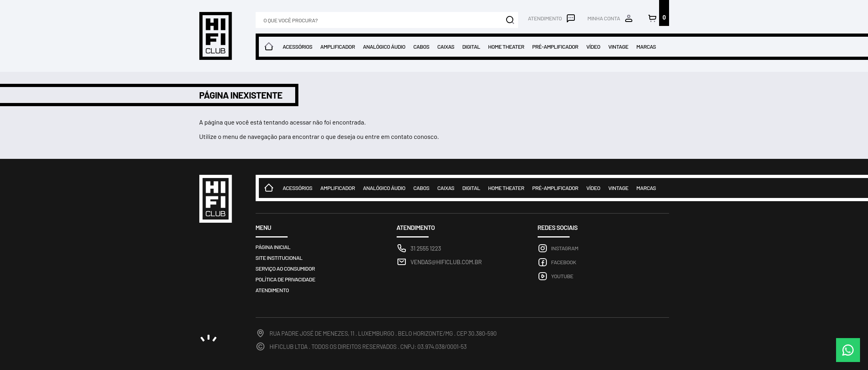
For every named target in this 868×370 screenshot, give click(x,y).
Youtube (562, 276)
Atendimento (545, 18)
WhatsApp (848, 350)
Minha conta (604, 18)
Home (269, 47)
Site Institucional (279, 258)
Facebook (564, 262)
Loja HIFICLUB (216, 36)
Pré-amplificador (555, 46)
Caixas (446, 46)
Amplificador (338, 46)
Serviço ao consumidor (285, 268)
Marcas (646, 46)
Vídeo (593, 46)
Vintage (618, 46)
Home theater (506, 46)
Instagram (565, 248)
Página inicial (273, 247)
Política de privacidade (286, 279)
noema (209, 338)
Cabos (421, 46)
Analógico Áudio (384, 46)
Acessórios (298, 46)
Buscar (510, 20)
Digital (471, 46)
